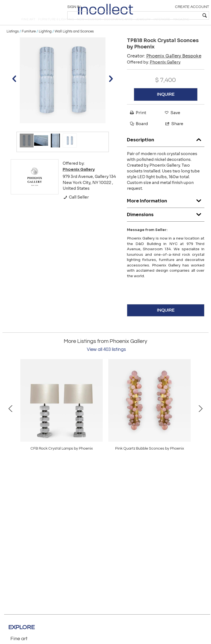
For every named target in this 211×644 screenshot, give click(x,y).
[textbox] (169, 15)
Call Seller (76, 208)
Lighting (45, 42)
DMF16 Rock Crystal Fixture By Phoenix (149, 459)
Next (200, 419)
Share (172, 134)
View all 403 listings (106, 360)
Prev (11, 419)
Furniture (29, 42)
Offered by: (154, 73)
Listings (13, 42)
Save (171, 123)
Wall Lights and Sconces (74, 42)
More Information (166, 210)
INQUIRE (166, 105)
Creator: (164, 66)
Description (166, 149)
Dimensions (166, 224)
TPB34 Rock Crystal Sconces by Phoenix (62, 459)
